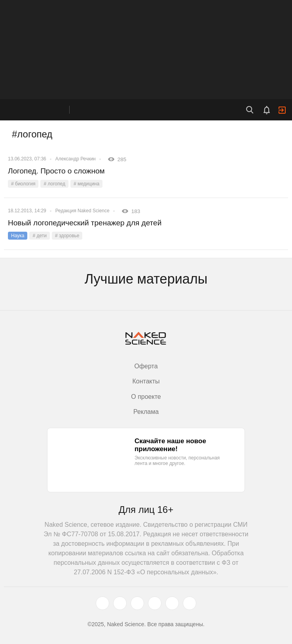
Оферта (146, 366)
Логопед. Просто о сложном (56, 171)
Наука (18, 236)
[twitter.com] (102, 603)
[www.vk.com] (120, 603)
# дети (39, 236)
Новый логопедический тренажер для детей (85, 223)
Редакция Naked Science (82, 211)
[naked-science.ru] (190, 603)
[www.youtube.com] (137, 603)
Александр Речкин (76, 159)
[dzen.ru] (155, 603)
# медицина (86, 184)
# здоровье (67, 236)
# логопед (54, 184)
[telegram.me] (172, 603)
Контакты (146, 381)
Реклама (146, 412)
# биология (23, 184)
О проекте (146, 397)
